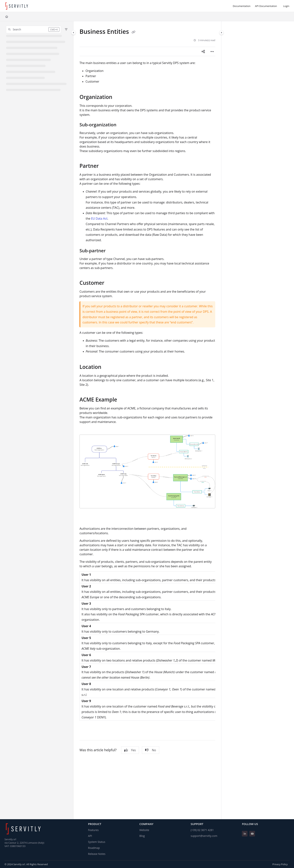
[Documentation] (241, 6)
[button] (33, 29)
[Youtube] (252, 834)
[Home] (7, 17)
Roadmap (94, 848)
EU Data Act (99, 219)
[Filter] (66, 29)
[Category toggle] (73, 32)
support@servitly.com (204, 836)
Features (93, 830)
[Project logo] (17, 6)
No (151, 750)
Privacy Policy (280, 864)
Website (144, 830)
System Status (97, 842)
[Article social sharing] (203, 51)
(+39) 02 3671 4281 (202, 830)
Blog (142, 836)
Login (286, 6)
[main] (147, 420)
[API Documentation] (266, 6)
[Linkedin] (245, 834)
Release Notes (97, 854)
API (90, 836)
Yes (130, 750)
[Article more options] (212, 51)
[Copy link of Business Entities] (133, 32)
